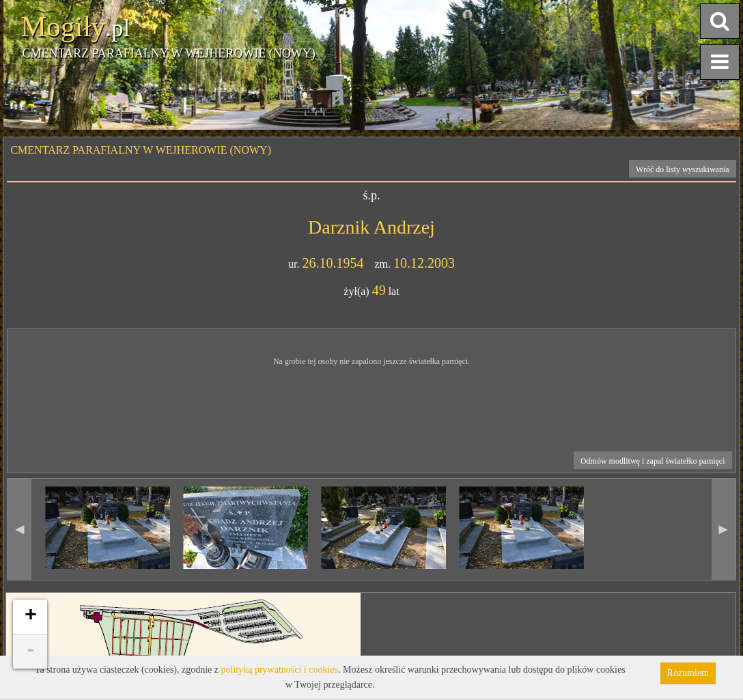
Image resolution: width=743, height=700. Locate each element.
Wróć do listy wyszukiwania (683, 169)
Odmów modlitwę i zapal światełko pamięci (653, 461)
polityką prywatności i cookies (280, 670)
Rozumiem (688, 673)
